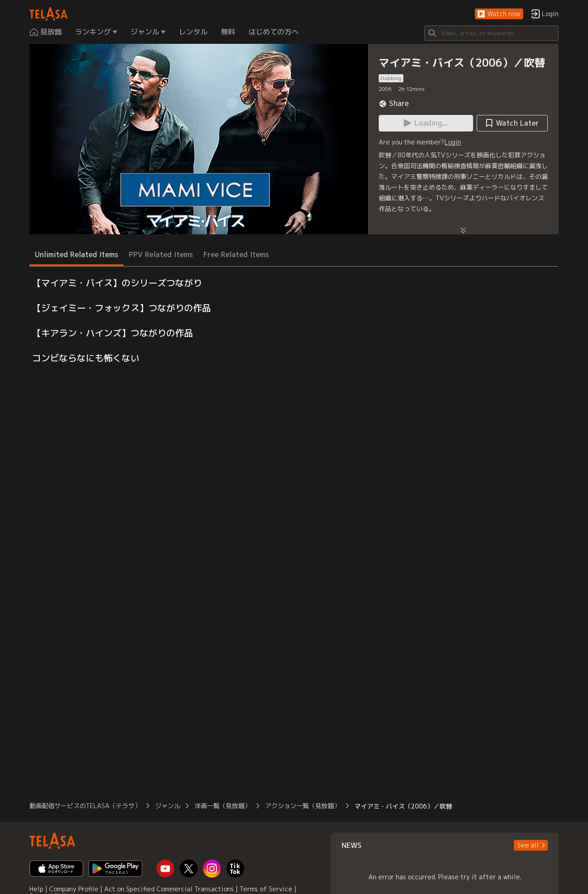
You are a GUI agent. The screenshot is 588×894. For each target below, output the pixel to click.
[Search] (491, 33)
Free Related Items (236, 254)
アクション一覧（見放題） (303, 806)
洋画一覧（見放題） (223, 806)
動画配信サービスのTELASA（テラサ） (85, 806)
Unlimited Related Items (76, 254)
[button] (499, 14)
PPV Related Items (161, 254)
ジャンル (168, 806)
